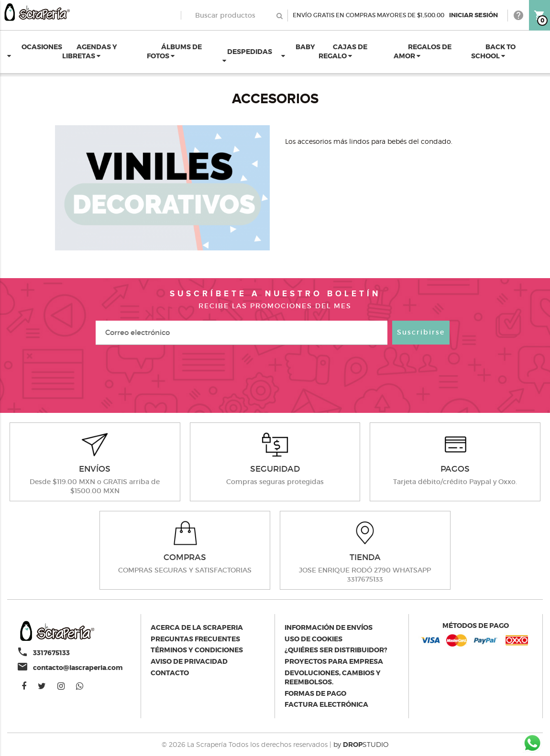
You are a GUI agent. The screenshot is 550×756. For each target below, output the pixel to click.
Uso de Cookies (313, 639)
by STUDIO (361, 744)
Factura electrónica (326, 704)
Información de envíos (329, 627)
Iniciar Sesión (473, 15)
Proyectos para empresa (334, 661)
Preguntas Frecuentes (195, 639)
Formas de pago (315, 693)
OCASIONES (35, 51)
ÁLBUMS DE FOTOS (174, 52)
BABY (298, 51)
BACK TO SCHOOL (493, 52)
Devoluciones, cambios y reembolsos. (333, 678)
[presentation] (275, 378)
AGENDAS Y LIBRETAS (90, 52)
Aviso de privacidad (189, 661)
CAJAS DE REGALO (343, 52)
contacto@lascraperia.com (78, 668)
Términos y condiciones (197, 650)
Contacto (170, 673)
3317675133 (51, 653)
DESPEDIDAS (247, 56)
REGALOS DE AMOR (423, 52)
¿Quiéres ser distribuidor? (336, 650)
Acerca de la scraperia (197, 627)
